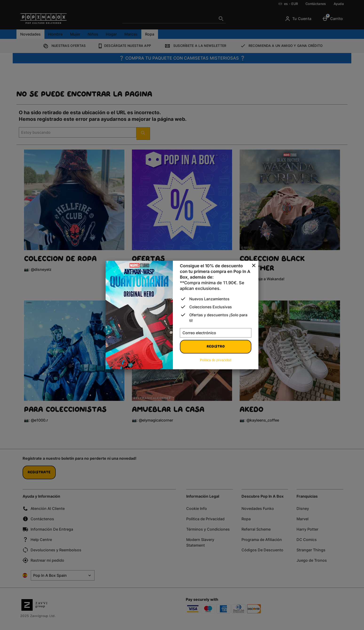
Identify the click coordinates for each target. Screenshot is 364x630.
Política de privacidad (216, 360)
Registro (216, 347)
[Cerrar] (254, 266)
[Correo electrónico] (216, 333)
